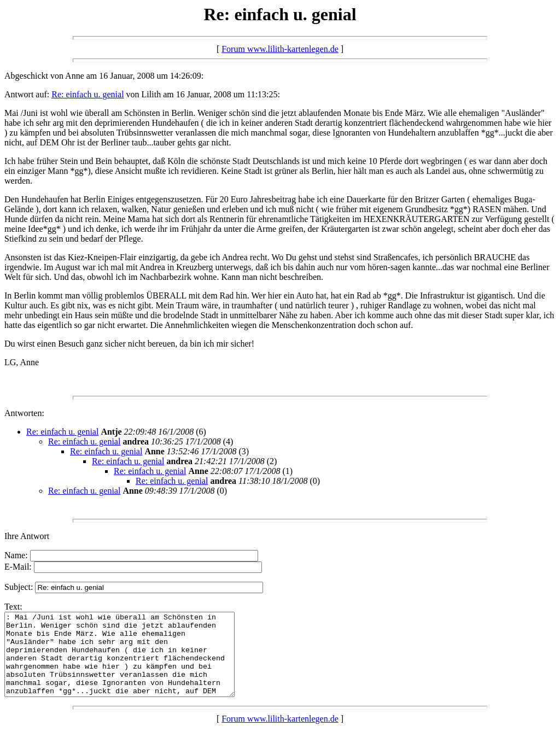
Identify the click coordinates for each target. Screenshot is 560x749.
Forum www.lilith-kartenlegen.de (280, 49)
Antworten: (24, 413)
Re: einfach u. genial (87, 94)
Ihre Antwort (27, 536)
